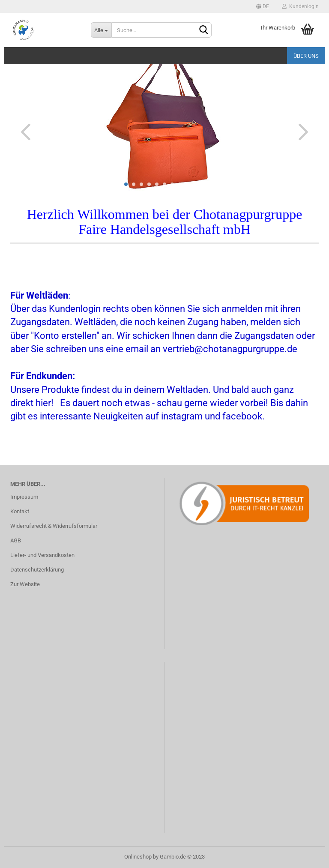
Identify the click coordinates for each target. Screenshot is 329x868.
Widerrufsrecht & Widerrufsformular (54, 526)
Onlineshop (138, 857)
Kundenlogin (300, 6)
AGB (16, 540)
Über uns (306, 56)
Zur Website (25, 584)
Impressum (24, 497)
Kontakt (20, 511)
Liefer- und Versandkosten (42, 555)
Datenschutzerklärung (37, 570)
